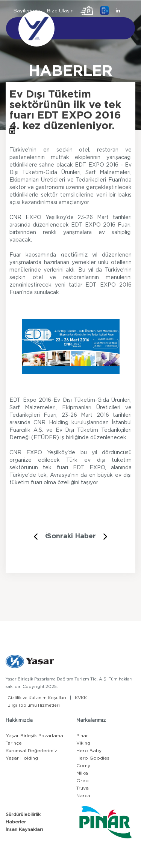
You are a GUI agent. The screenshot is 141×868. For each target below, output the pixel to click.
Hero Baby (89, 751)
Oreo (83, 781)
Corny (83, 766)
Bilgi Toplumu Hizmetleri (34, 705)
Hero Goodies (93, 758)
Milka (82, 773)
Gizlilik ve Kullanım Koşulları (37, 698)
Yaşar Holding (22, 758)
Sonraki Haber (71, 536)
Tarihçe (14, 743)
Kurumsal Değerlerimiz (31, 751)
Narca (83, 796)
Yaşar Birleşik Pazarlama (34, 736)
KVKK (81, 698)
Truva (83, 788)
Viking (83, 743)
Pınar (82, 736)
